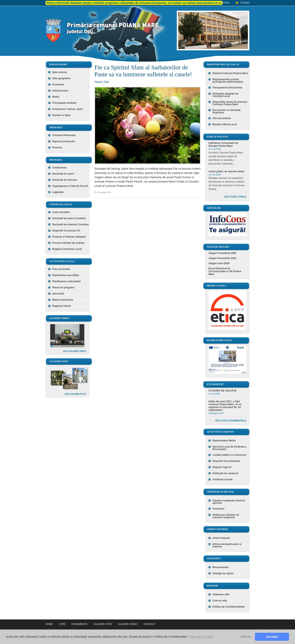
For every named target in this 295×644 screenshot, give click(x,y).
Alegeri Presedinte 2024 (222, 258)
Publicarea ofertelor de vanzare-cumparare (226, 516)
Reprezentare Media (224, 441)
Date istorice (60, 72)
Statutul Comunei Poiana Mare (230, 73)
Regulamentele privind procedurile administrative (228, 81)
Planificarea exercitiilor (66, 275)
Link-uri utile (220, 601)
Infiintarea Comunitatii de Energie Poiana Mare (223, 144)
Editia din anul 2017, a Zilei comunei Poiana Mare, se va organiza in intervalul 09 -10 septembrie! (225, 406)
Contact (245, 3)
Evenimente (79, 624)
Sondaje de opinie (223, 573)
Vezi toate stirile (235, 197)
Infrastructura (60, 91)
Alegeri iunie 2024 (219, 263)
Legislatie (58, 192)
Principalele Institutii (64, 103)
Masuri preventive (63, 300)
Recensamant (220, 567)
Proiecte (57, 148)
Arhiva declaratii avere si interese (227, 545)
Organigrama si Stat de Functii (70, 186)
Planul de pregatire (63, 288)
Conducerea (59, 168)
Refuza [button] (246, 637)
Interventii (58, 294)
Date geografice (61, 78)
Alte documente (222, 118)
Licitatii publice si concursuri (229, 455)
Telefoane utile (221, 594)
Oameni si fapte (61, 115)
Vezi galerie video (74, 351)
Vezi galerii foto (75, 394)
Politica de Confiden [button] (201, 637)
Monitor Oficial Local (225, 124)
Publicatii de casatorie (225, 473)
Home (226, 3)
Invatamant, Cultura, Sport (68, 109)
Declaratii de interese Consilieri (71, 224)
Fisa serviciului (61, 269)
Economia (58, 85)
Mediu (56, 97)
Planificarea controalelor (67, 281)
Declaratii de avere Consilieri (69, 218)
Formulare (218, 509)
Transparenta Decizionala (227, 88)
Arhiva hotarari (221, 538)
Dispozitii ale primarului (226, 461)
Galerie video (128, 624)
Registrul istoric (62, 306)
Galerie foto (103, 624)
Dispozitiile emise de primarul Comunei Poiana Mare (230, 103)
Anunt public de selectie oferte (226, 171)
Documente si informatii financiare (226, 111)
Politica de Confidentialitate (229, 607)
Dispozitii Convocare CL (66, 231)
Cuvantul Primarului (64, 135)
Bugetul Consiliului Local (67, 249)
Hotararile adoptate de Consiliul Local (225, 95)
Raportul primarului (64, 141)
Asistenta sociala (222, 479)
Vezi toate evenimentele (231, 421)
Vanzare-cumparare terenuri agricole (229, 502)
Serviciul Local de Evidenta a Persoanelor (229, 448)
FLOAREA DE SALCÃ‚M (222, 391)
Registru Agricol (222, 467)
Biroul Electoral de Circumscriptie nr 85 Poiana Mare (225, 271)
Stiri (107, 82)
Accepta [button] (272, 637)
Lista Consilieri (61, 212)
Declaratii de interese (65, 180)
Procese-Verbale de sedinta (68, 243)
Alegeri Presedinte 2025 (222, 253)
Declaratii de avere (63, 174)
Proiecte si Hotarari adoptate (69, 237)
